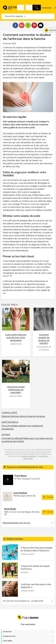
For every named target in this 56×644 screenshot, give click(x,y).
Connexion (46, 8)
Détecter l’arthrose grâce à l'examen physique (23, 416)
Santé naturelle (10, 422)
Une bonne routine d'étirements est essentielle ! (16, 390)
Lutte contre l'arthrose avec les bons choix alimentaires (16, 338)
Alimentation (16, 344)
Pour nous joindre (28, 624)
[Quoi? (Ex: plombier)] (21, 8)
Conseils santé (9, 413)
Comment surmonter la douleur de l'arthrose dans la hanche (27, 37)
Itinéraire (48, 497)
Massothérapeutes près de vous (28, 523)
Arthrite (6, 435)
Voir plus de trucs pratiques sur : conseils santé (23, 601)
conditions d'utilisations (29, 456)
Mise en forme (16, 396)
